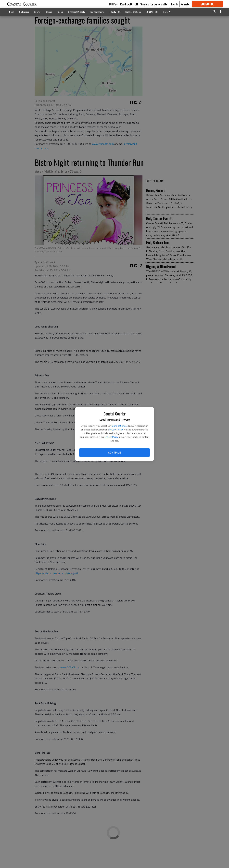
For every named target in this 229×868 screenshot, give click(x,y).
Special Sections (133, 12)
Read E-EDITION (129, 4)
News (12, 12)
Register (185, 4)
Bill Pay (113, 4)
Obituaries (24, 12)
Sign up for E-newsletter (154, 4)
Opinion (49, 12)
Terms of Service (119, 426)
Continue (114, 453)
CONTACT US (152, 12)
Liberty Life (115, 12)
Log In (175, 4)
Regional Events (97, 12)
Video (60, 12)
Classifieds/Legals (76, 12)
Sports (37, 12)
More (167, 12)
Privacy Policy (116, 430)
